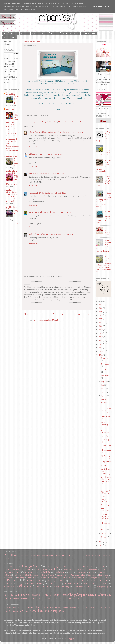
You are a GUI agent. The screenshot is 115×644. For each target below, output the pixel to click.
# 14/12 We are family (105, 457)
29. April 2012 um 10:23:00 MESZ (52, 193)
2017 (101, 337)
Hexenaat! (104, 399)
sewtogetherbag (102, 587)
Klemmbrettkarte (61, 608)
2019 (101, 330)
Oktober (104, 370)
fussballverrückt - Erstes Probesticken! (106, 480)
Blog (6, 34)
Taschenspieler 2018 (99, 581)
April (103, 396)
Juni (103, 389)
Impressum (25, 34)
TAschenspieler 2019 (95, 578)
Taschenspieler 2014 (55, 581)
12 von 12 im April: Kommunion (106, 449)
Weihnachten (71, 584)
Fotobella (101, 567)
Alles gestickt (46, 122)
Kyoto (71, 572)
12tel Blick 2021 (60, 595)
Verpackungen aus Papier (45, 611)
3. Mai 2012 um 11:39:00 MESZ (61, 234)
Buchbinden (7, 608)
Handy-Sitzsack (42, 570)
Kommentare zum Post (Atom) (46, 320)
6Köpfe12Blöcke (10, 567)
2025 (101, 308)
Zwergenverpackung (62, 587)
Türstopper (20, 584)
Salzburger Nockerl (16, 100)
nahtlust (9, 190)
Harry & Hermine (16, 214)
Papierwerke (104, 607)
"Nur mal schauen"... (105, 510)
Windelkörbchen (10, 587)
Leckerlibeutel (81, 572)
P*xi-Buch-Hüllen (78, 575)
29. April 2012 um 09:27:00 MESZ (53, 174)
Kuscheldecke (45, 572)
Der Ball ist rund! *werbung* (106, 471)
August (104, 381)
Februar (104, 534)
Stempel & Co (18, 611)
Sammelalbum (8, 611)
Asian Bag (105, 505)
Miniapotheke (103, 572)
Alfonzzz (104, 465)
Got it (108, 6)
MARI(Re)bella (106, 441)
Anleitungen (55, 34)
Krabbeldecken (30, 572)
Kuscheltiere (59, 572)
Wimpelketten (103, 584)
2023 (101, 315)
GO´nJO (28, 570)
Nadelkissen (18, 575)
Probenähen (8, 578)
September (105, 376)
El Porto (49, 567)
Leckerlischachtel (75, 608)
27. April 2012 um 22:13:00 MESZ (70, 132)
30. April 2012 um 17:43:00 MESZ (57, 212)
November (105, 364)
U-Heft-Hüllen (64, 122)
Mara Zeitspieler (37, 212)
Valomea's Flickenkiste (10, 110)
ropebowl (90, 586)
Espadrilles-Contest (63, 567)
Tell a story (87, 555)
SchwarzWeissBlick (66, 599)
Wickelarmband (89, 584)
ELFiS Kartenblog (10, 94)
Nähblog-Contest (54, 555)
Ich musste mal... (105, 404)
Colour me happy (19, 599)
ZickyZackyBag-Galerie (71, 34)
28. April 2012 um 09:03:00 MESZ (49, 154)
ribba (64, 611)
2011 (101, 542)
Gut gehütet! (106, 462)
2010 (101, 545)
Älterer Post (85, 314)
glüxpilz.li (34, 193)
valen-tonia (35, 174)
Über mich (14, 34)
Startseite (58, 314)
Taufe (26, 611)
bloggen (109, 555)
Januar (104, 537)
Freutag (33, 555)
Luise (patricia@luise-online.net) (43, 132)
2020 (101, 326)
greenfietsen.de (12, 139)
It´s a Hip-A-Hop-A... (106, 492)
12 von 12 (8, 555)
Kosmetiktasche (11, 572)
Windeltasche (77, 122)
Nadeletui (7, 575)
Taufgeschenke (106, 418)
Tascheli (108, 578)
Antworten (33, 147)
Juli (103, 385)
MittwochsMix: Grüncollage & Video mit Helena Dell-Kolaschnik (11, 197)
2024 (101, 312)
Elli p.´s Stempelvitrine (39, 234)
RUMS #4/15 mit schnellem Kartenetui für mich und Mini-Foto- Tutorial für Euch (103, 264)
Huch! (103, 487)
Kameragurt (80, 570)
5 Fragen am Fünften (22, 555)
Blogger (71, 639)
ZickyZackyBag (43, 586)
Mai (103, 392)
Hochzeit (51, 608)
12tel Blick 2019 (34, 595)
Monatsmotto (42, 555)
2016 (101, 341)
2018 (101, 333)
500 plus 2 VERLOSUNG (108, 231)
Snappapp (56, 578)
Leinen (92, 572)
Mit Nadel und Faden (12, 208)
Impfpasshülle (68, 570)
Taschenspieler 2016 (77, 581)
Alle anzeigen (15, 223)
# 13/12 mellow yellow (104, 499)
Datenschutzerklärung (40, 34)
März (103, 530)
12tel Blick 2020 (47, 595)
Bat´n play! (105, 436)
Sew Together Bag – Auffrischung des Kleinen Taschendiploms (12, 146)
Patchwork (103, 575)
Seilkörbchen (45, 578)
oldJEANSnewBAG (89, 34)
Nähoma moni (11, 157)
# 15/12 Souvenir (105, 432)
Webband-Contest (99, 555)
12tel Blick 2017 (20, 595)
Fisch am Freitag (32, 599)
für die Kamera (78, 587)
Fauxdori (77, 567)
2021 (101, 323)
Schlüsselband (32, 578)
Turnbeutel (8, 584)
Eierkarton (16, 608)
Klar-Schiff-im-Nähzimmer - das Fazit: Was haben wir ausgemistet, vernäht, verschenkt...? (12, 123)
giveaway (7, 558)
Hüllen (55, 122)
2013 (101, 351)
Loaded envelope (89, 608)
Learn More (97, 6)
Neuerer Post (31, 314)
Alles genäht (34, 122)
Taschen (12, 581)
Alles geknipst (76, 595)
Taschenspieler (34, 581)
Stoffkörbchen (79, 578)
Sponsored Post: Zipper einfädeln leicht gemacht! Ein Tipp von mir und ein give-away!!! (103, 199)
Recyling (21, 578)
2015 (101, 344)
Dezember (105, 358)
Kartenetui (93, 570)
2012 (101, 355)
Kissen (103, 570)
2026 (101, 305)
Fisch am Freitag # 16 (105, 425)
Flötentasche (88, 567)
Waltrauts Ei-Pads (10, 37)
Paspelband (92, 575)
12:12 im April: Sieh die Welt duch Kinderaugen (106, 520)
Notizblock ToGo (32, 575)
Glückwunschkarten (33, 607)
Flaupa (33, 154)
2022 (101, 319)
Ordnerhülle (62, 575)
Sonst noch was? (71, 555)
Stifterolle (66, 578)
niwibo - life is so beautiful (12, 172)
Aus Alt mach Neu (16, 162)
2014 (101, 348)
